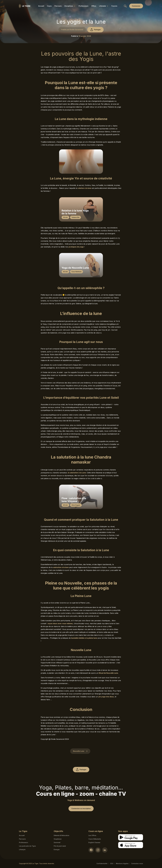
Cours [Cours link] (49, 6)
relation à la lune (85, 188)
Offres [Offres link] (94, 6)
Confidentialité (102, 863)
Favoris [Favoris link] (114, 6)
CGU (112, 863)
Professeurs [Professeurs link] (83, 6)
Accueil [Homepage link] (22, 835)
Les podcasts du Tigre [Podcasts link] (27, 846)
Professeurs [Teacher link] (24, 842)
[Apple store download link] (131, 845)
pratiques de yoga (76, 247)
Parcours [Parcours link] (58, 6)
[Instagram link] (98, 850)
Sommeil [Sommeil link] (57, 842)
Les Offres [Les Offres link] (92, 835)
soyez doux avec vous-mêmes (60, 623)
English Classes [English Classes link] (94, 842)
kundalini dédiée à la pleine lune (84, 638)
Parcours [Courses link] (22, 839)
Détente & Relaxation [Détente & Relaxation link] (61, 835)
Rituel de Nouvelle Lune (108, 673)
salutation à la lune (61, 567)
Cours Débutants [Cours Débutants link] (95, 839)
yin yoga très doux (106, 697)
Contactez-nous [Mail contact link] (137, 863)
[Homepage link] (25, 6)
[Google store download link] (131, 837)
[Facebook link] (91, 850)
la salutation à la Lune (77, 473)
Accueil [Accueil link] (41, 6)
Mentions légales (122, 863)
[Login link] (136, 6)
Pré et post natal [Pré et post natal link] (60, 846)
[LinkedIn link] (105, 850)
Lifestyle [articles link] (22, 850)
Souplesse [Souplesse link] (58, 839)
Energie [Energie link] (57, 850)
